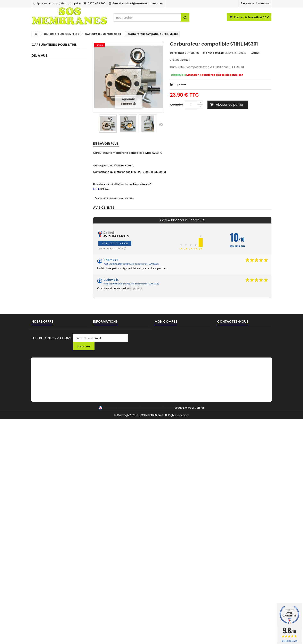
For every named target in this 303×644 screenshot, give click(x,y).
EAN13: (255, 53)
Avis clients (104, 208)
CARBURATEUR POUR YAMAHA (58, 268)
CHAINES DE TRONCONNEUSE (56, 432)
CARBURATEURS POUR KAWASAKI (52, 174)
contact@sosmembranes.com (249, 542)
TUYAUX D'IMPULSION (50, 311)
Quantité (176, 105)
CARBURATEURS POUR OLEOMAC (52, 209)
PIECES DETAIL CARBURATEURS (57, 275)
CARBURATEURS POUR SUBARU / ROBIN (58, 241)
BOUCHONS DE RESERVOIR (54, 382)
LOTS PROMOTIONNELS (52, 464)
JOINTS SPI (43, 296)
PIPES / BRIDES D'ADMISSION (55, 282)
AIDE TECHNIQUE (104, 549)
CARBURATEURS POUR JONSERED (52, 163)
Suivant (161, 124)
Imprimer (180, 84)
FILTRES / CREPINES (49, 361)
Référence (177, 53)
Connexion (263, 3)
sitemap (37, 544)
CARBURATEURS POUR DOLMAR (59, 112)
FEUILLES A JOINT (47, 325)
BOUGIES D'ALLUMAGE (50, 414)
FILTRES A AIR (45, 368)
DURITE (41, 375)
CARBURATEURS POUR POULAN (58, 218)
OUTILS (41, 446)
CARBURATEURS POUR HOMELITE (59, 126)
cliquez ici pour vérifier (189, 633)
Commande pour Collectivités (113, 533)
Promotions (39, 528)
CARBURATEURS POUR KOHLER (58, 183)
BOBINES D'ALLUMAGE (50, 407)
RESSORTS (43, 339)
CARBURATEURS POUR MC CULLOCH (54, 199)
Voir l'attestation (115, 243)
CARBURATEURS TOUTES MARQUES (53, 93)
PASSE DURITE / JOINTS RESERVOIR (52, 391)
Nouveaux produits (44, 533)
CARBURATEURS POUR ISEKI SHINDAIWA (55, 153)
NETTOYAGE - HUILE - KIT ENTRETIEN (53, 455)
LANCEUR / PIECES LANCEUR (54, 439)
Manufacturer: (213, 53)
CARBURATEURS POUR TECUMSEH (52, 252)
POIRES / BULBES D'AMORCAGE (56, 347)
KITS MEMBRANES (48, 66)
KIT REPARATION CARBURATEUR (57, 59)
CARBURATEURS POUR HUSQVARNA (52, 142)
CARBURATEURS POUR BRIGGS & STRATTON (58, 103)
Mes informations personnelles (175, 544)
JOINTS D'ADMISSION (51, 289)
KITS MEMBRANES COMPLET (55, 52)
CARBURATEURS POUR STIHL (56, 232)
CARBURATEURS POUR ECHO (57, 119)
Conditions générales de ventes (114, 538)
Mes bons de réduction (170, 549)
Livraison (99, 528)
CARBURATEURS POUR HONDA (58, 133)
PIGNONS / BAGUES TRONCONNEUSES (49, 423)
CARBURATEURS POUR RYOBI (57, 225)
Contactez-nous (43, 538)
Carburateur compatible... (59, 491)
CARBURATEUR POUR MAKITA (57, 190)
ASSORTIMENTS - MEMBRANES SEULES (57, 75)
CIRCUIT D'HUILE (47, 318)
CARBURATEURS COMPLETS (54, 84)
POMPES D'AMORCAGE (51, 354)
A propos (99, 544)
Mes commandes (166, 528)
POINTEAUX (43, 332)
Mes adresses (164, 538)
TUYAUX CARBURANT (50, 303)
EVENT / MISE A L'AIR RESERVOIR (57, 400)
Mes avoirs (162, 533)
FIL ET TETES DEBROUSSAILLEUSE (57, 471)
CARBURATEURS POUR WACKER (59, 260)
